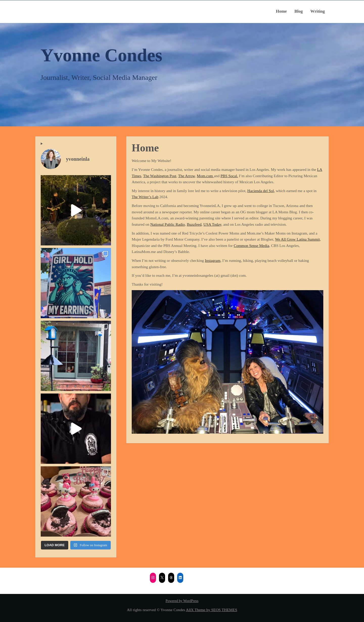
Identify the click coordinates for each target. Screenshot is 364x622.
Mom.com (206, 176)
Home (281, 11)
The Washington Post (160, 176)
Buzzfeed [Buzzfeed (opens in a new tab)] (194, 224)
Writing (318, 11)
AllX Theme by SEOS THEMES (211, 610)
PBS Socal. (229, 176)
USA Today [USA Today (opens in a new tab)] (212, 224)
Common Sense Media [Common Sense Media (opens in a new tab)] (252, 246)
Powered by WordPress (182, 601)
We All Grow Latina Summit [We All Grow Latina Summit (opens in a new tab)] (297, 239)
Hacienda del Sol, (261, 191)
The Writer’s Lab (145, 197)
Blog (299, 11)
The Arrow (187, 176)
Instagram (213, 260)
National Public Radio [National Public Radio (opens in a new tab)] (168, 224)
